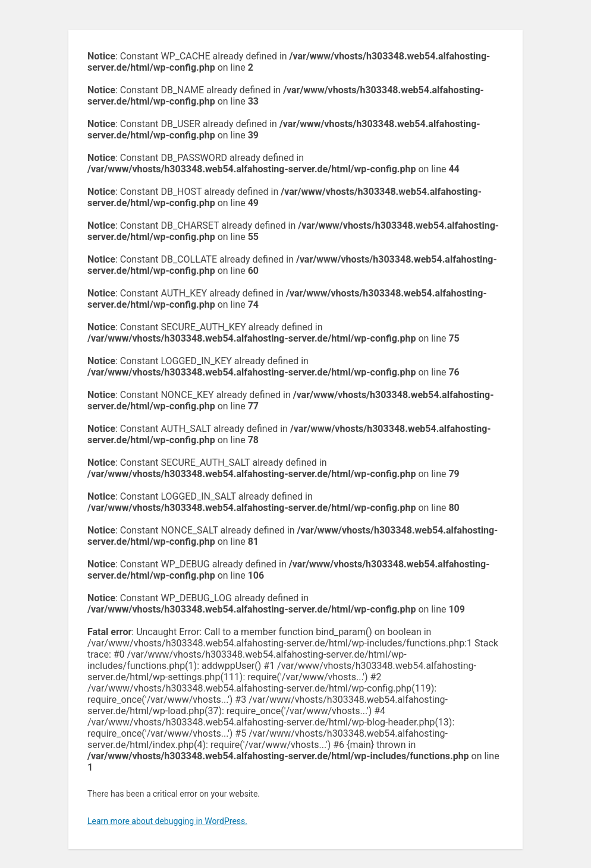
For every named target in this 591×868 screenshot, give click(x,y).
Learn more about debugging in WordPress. (167, 821)
